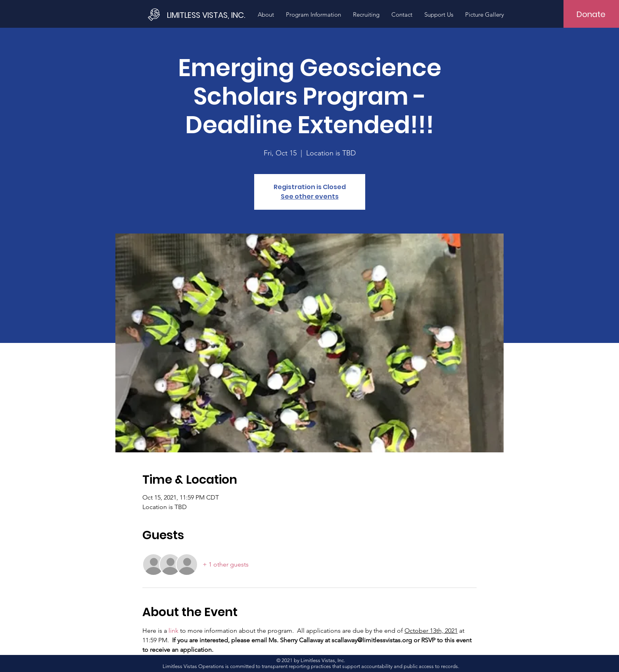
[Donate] (591, 14)
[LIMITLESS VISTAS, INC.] (207, 15)
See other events (310, 196)
